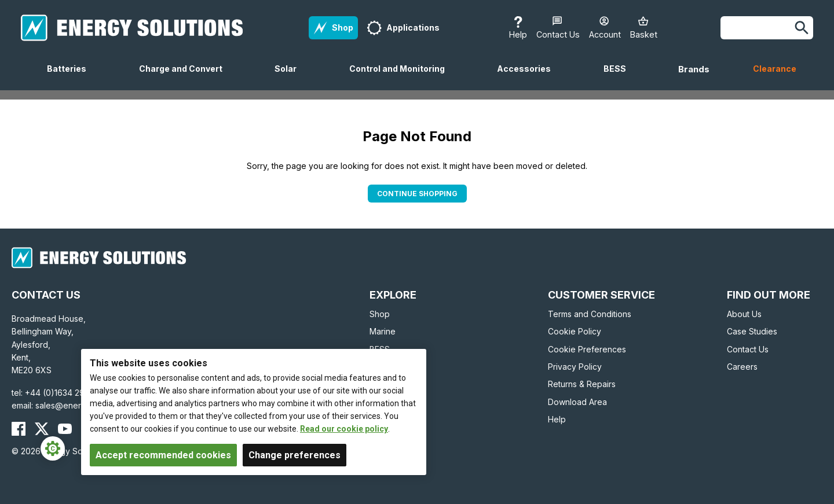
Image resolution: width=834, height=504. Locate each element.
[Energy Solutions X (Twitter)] (42, 429)
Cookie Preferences (587, 349)
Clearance (775, 69)
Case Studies (752, 331)
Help (557, 419)
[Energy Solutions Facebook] (19, 429)
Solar (290, 77)
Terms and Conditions (590, 314)
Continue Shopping (417, 194)
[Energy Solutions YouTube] (65, 429)
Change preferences (295, 455)
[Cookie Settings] (53, 448)
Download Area (577, 402)
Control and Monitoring (402, 77)
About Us (744, 314)
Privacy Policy (575, 367)
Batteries (71, 77)
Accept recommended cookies (163, 455)
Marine (383, 331)
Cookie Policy (575, 331)
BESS (619, 77)
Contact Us (748, 349)
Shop (380, 314)
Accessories (528, 77)
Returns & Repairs (582, 384)
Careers (742, 367)
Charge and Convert (185, 77)
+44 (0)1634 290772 (65, 393)
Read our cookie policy (344, 429)
